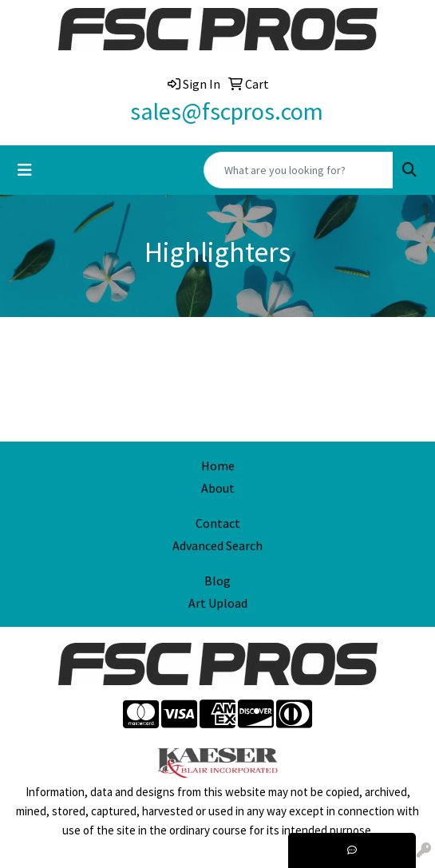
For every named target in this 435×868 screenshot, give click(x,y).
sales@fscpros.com (227, 111)
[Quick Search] (299, 170)
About (218, 488)
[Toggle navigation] (25, 170)
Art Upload (218, 603)
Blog (217, 581)
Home (218, 466)
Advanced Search (217, 545)
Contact (218, 523)
